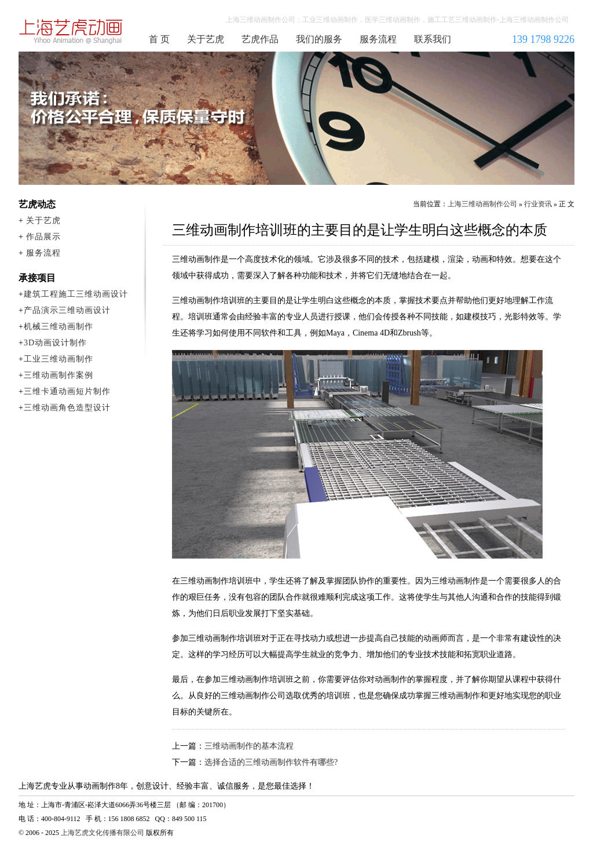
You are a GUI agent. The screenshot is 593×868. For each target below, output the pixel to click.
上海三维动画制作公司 (71, 31)
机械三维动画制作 (58, 327)
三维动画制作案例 (58, 375)
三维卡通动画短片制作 (67, 391)
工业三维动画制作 (58, 359)
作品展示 (43, 237)
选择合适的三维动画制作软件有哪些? (271, 762)
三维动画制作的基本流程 (249, 746)
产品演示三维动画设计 (67, 310)
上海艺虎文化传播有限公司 (103, 833)
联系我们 (433, 39)
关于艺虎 (206, 39)
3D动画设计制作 (55, 343)
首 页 (159, 39)
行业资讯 (538, 204)
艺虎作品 (260, 39)
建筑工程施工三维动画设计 (76, 294)
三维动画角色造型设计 (67, 408)
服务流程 (378, 39)
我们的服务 (319, 39)
